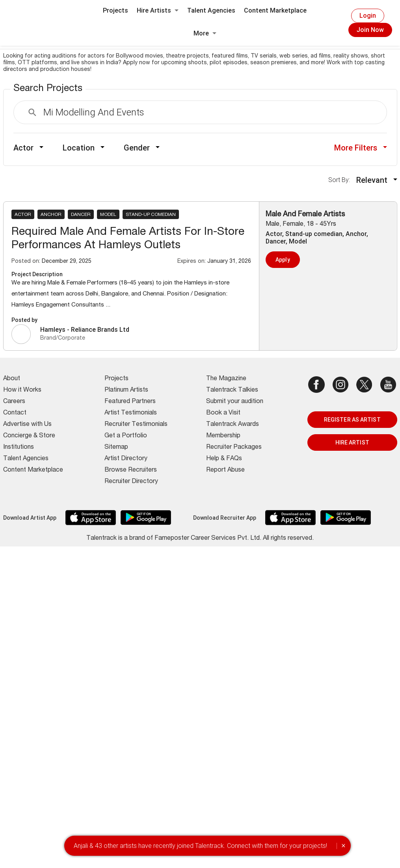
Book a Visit (223, 413)
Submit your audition (235, 402)
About (12, 379)
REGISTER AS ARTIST (352, 420)
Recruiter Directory (131, 482)
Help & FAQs (224, 459)
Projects (115, 10)
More (205, 33)
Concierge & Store (29, 436)
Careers (14, 402)
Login (368, 16)
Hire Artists (158, 10)
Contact (15, 413)
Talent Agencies (211, 10)
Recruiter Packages (234, 448)
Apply (283, 260)
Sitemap (116, 448)
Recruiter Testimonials (136, 425)
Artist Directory (126, 459)
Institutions (19, 448)
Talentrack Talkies (232, 390)
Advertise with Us (27, 425)
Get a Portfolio (126, 436)
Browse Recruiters (131, 470)
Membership (223, 436)
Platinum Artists (126, 390)
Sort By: (341, 180)
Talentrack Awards (233, 425)
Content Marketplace (275, 10)
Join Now (370, 30)
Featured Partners (130, 402)
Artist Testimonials (131, 413)
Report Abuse (225, 470)
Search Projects (48, 89)
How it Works (22, 390)
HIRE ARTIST (352, 442)
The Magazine (226, 379)
